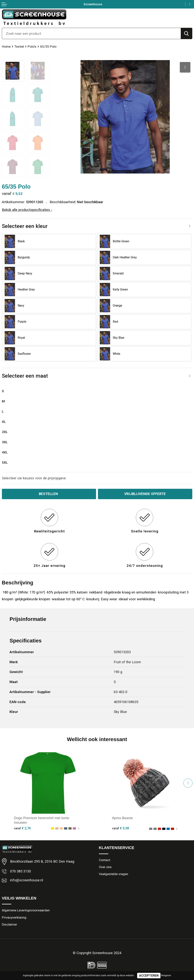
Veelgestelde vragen (113, 874)
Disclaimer (9, 924)
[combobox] (91, 33)
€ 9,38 (120, 828)
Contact (105, 860)
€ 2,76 (22, 828)
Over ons (105, 867)
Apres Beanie (122, 818)
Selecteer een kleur (25, 226)
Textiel (19, 46)
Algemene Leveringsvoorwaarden (26, 910)
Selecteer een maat (25, 376)
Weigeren (166, 975)
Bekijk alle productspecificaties (27, 210)
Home (6, 46)
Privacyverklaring (14, 917)
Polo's (32, 46)
